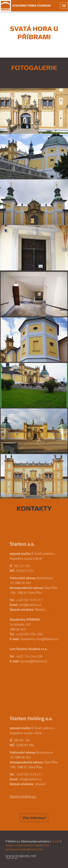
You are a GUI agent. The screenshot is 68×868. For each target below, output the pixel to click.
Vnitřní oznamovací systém (27, 847)
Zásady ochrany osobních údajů (23, 845)
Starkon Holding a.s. (24, 792)
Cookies (55, 841)
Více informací (34, 818)
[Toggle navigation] (64, 6)
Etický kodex (36, 849)
